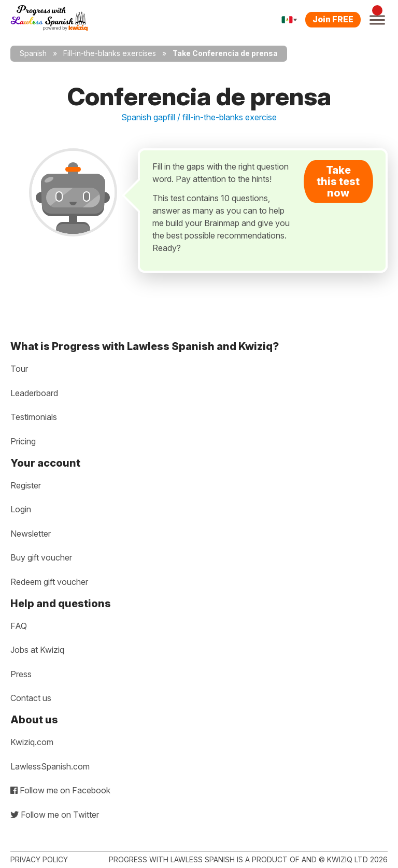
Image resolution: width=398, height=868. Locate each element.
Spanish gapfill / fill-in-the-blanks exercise (199, 117)
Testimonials (34, 417)
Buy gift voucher (41, 557)
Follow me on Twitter (55, 815)
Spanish (33, 53)
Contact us (31, 698)
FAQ (19, 626)
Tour (19, 369)
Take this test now (338, 181)
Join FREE (333, 19)
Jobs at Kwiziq (37, 650)
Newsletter (31, 534)
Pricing (23, 441)
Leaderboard (34, 393)
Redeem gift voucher (49, 582)
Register (26, 485)
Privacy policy (39, 859)
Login (21, 509)
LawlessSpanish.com (50, 766)
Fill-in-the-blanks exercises (110, 53)
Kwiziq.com (32, 742)
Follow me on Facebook (60, 790)
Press (21, 674)
